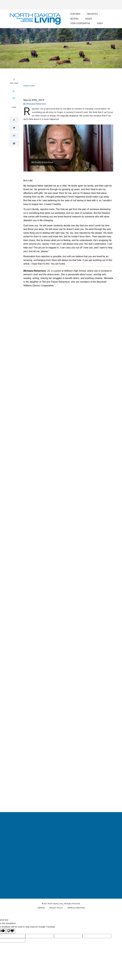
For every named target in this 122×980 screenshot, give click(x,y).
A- (14, 91)
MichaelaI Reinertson (36, 104)
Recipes (74, 19)
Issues (89, 19)
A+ (14, 98)
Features (75, 14)
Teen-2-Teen (30, 86)
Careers (41, 908)
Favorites (92, 14)
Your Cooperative (80, 23)
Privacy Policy (56, 908)
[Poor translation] (11, 931)
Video (100, 23)
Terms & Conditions (76, 908)
